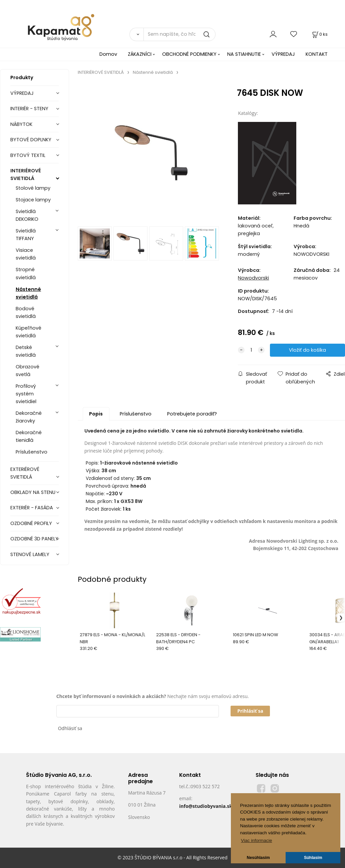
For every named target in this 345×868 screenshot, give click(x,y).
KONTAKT (317, 54)
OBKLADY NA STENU (33, 492)
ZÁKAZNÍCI (140, 54)
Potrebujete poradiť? (192, 414)
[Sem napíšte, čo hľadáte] (180, 34)
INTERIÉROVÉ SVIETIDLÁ (26, 175)
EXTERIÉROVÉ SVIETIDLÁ (25, 473)
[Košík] (319, 34)
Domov (108, 54)
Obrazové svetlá (28, 371)
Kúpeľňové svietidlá (29, 332)
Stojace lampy (33, 200)
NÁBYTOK (21, 124)
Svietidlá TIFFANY (26, 235)
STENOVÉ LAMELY (30, 554)
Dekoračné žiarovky (29, 417)
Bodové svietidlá (26, 312)
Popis (96, 414)
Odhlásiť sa (70, 728)
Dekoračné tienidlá (29, 436)
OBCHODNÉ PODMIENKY (189, 54)
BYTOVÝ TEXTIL (28, 155)
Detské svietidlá (26, 351)
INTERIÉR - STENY (29, 109)
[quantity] (251, 350)
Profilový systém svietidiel (26, 394)
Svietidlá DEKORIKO (27, 215)
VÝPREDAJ (283, 54)
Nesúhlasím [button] (258, 858)
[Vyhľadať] (137, 34)
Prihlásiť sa (250, 711)
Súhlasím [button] (313, 858)
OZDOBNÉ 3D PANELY (34, 539)
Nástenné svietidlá (28, 293)
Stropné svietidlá (26, 273)
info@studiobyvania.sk (206, 806)
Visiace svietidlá (26, 254)
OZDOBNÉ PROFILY (31, 523)
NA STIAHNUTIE (244, 54)
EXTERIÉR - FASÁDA (32, 508)
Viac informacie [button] (256, 840)
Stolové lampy (33, 188)
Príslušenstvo (32, 452)
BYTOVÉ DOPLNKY (31, 140)
